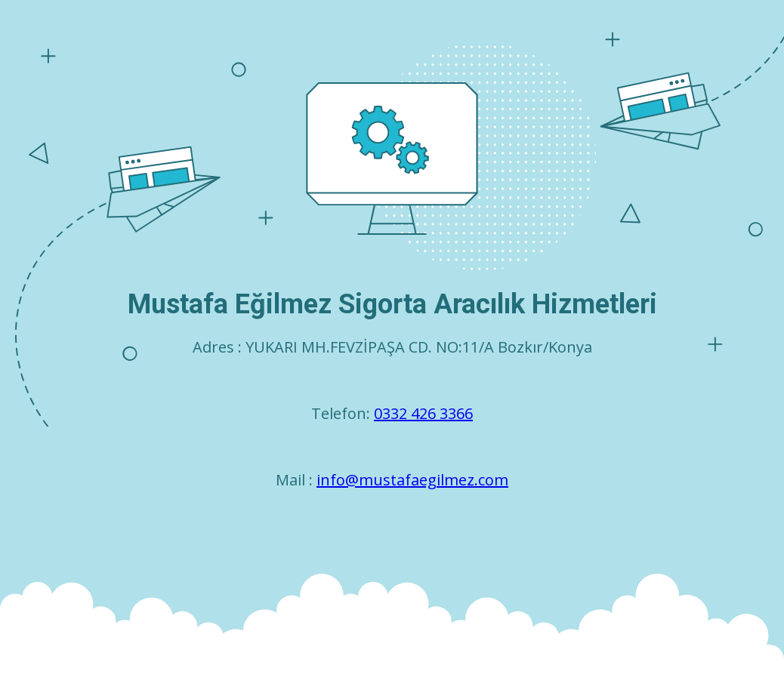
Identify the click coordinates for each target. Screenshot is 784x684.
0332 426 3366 (423, 413)
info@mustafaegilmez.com (412, 480)
